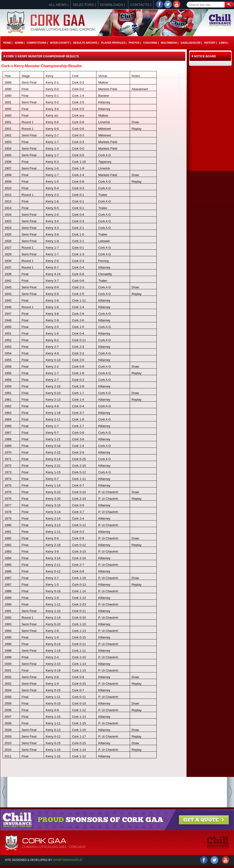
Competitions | (37, 43)
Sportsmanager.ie (68, 860)
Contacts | (141, 5)
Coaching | (151, 43)
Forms (118, 13)
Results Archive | (86, 43)
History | (210, 43)
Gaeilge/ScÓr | (191, 43)
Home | (8, 43)
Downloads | (113, 5)
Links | (223, 43)
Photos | (135, 43)
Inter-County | (61, 43)
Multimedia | (170, 43)
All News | (59, 5)
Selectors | (84, 5)
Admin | (20, 43)
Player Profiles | (114, 43)
